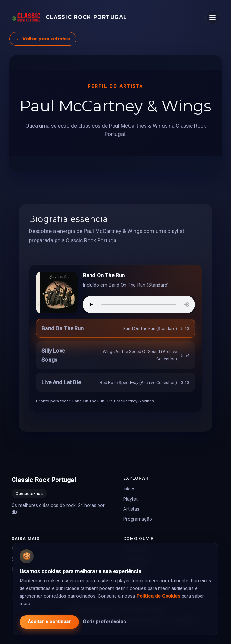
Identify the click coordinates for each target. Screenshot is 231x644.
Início (129, 489)
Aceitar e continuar (49, 621)
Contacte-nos (29, 493)
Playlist (130, 499)
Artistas (131, 509)
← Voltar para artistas (43, 39)
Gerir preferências (104, 621)
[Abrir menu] (212, 17)
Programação (138, 519)
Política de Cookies (158, 595)
